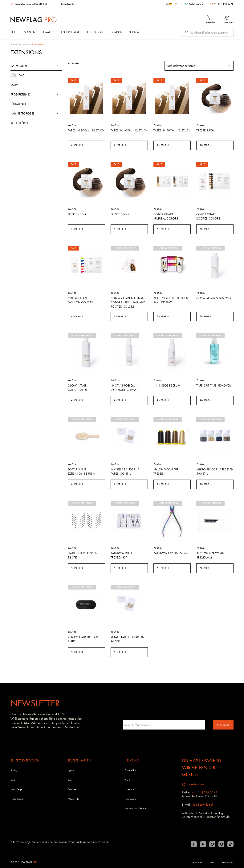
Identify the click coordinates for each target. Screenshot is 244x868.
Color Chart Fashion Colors (80, 300)
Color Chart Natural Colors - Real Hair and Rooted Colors (128, 302)
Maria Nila (73, 799)
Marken (30, 32)
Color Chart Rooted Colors (208, 216)
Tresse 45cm (77, 214)
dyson (71, 770)
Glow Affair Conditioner (78, 388)
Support (135, 32)
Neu (13, 32)
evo (70, 780)
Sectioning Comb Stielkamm (210, 555)
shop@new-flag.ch (202, 805)
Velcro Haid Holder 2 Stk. (83, 639)
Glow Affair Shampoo (214, 298)
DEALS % (116, 32)
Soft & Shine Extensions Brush (81, 471)
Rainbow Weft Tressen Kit (122, 555)
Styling (14, 770)
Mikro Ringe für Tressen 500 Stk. (215, 471)
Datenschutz (131, 770)
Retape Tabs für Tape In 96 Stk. (127, 639)
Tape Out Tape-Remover (214, 385)
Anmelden (223, 725)
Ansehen (77, 145)
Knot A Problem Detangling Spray (124, 388)
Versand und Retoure (136, 808)
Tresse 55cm (120, 214)
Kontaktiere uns (194, 4)
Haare (48, 32)
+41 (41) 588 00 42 (222, 4)
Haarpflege (16, 789)
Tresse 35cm (205, 130)
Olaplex (72, 789)
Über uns (130, 789)
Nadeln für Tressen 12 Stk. (82, 555)
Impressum (130, 799)
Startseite (15, 44)
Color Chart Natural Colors (166, 216)
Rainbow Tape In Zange (171, 553)
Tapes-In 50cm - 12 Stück (172, 130)
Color (13, 780)
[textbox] (172, 4)
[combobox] (172, 4)
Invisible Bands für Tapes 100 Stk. (125, 471)
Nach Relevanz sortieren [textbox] (181, 66)
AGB (127, 780)
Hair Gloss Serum (167, 385)
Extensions (37, 44)
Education (95, 32)
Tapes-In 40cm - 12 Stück (129, 130)
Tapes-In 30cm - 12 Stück (86, 130)
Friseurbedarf (70, 32)
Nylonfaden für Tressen (166, 471)
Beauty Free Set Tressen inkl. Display (171, 300)
